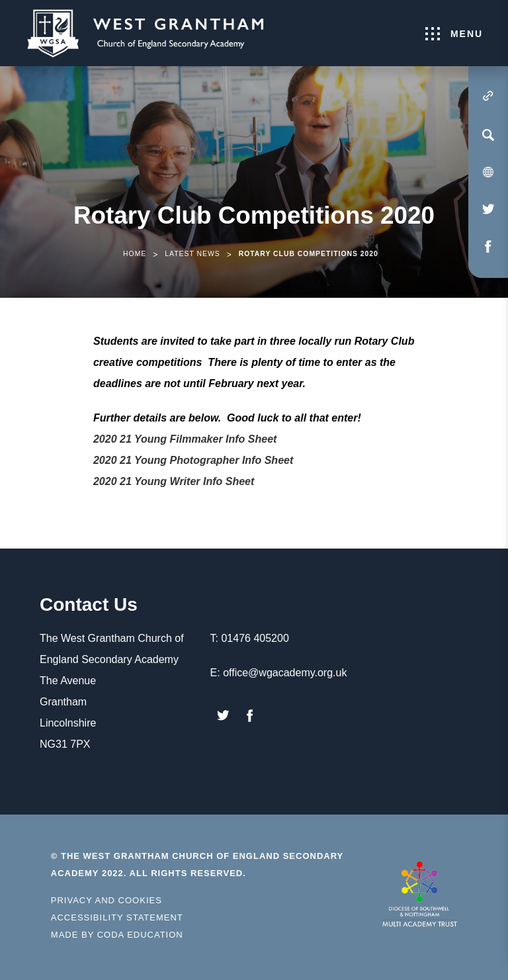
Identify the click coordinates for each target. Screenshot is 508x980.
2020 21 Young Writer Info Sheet (174, 481)
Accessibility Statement (117, 917)
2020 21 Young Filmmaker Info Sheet (185, 439)
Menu (454, 34)
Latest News (192, 254)
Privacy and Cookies (106, 900)
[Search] (488, 135)
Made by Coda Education (117, 935)
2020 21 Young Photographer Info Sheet (193, 460)
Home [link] (135, 254)
